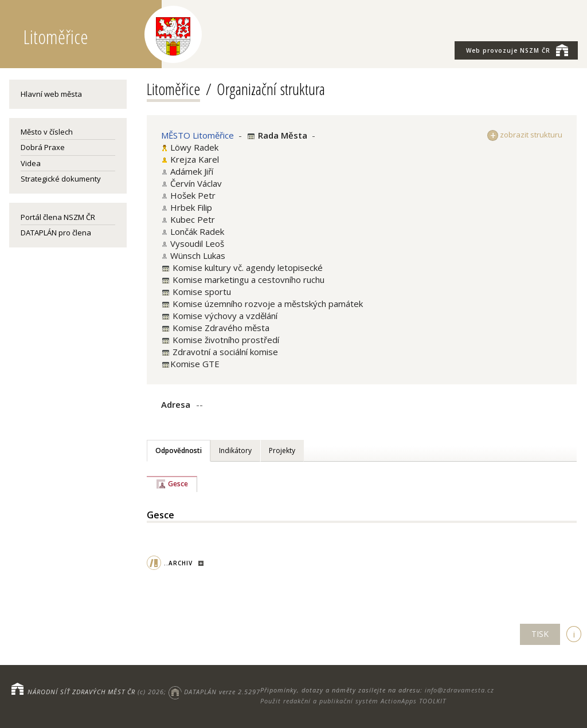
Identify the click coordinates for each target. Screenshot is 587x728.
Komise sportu (201, 292)
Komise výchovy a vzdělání (224, 316)
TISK (540, 634)
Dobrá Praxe (43, 147)
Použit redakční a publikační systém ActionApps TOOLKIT (353, 701)
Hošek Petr (193, 195)
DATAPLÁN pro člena (56, 233)
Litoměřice (173, 89)
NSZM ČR (517, 50)
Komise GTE (195, 364)
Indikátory (235, 450)
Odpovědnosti (179, 450)
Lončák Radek (197, 231)
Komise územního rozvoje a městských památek (267, 304)
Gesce (178, 484)
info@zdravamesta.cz (459, 690)
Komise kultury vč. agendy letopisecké (246, 267)
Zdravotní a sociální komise (224, 352)
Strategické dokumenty (61, 179)
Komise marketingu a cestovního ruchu (247, 280)
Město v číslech (47, 132)
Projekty (282, 450)
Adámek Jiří (192, 171)
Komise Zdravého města (220, 328)
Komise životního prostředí (225, 340)
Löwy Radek (194, 147)
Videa (31, 163)
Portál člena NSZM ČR (58, 217)
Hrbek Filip (191, 207)
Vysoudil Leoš (197, 243)
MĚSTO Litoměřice (197, 135)
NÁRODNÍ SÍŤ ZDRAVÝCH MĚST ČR (81, 692)
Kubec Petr (193, 219)
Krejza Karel (195, 159)
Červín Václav (196, 183)
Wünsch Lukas (198, 255)
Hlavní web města (51, 94)
